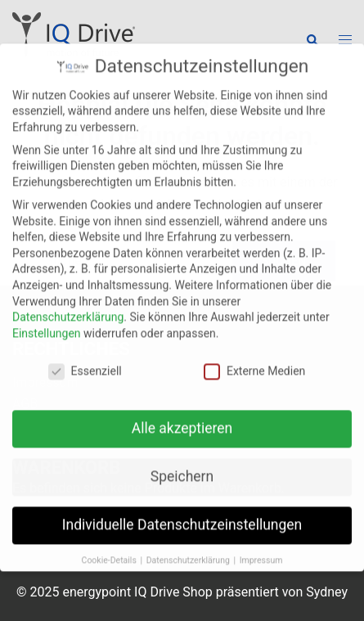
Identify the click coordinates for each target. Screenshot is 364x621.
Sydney (327, 592)
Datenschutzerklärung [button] (189, 549)
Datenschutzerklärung (68, 304)
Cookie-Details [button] (110, 549)
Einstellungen (47, 321)
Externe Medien (254, 359)
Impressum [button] (261, 549)
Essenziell (85, 359)
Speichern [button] (182, 465)
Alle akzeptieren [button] (182, 416)
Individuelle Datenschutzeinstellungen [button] (182, 513)
